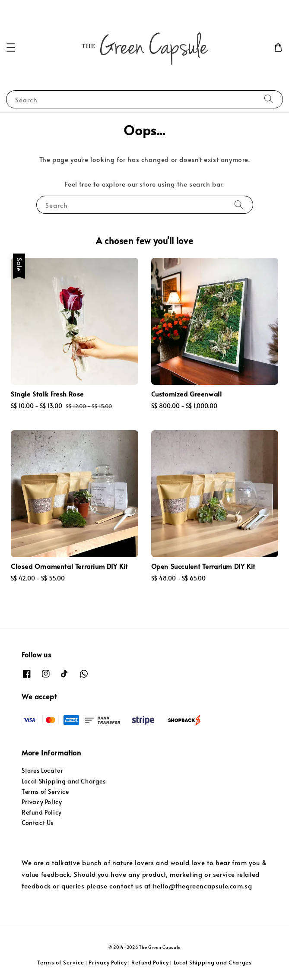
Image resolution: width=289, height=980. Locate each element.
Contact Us (38, 823)
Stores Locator (42, 770)
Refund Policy (42, 812)
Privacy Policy (42, 802)
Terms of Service (45, 791)
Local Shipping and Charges (64, 781)
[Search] (269, 99)
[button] (11, 48)
